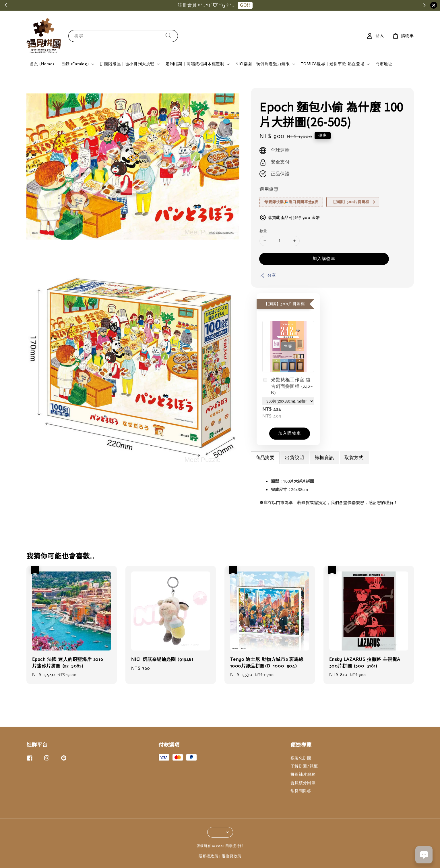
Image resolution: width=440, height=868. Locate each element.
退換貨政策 (232, 856)
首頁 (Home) (42, 64)
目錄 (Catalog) (75, 64)
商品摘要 (265, 458)
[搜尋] (168, 36)
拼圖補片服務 (303, 774)
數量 (263, 231)
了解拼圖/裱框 (304, 766)
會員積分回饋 (303, 783)
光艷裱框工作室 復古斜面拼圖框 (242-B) (288, 386)
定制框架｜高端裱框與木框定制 (195, 64)
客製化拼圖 (301, 758)
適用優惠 (269, 189)
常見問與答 (301, 791)
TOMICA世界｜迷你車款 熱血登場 (333, 64)
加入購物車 (324, 259)
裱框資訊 (324, 458)
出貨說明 (294, 458)
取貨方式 (354, 458)
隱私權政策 (209, 856)
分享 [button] (268, 275)
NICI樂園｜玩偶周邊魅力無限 (262, 64)
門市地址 (384, 64)
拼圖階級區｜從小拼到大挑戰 (127, 64)
